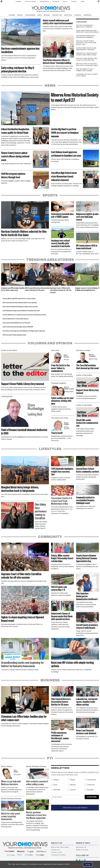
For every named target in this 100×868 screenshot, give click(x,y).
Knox (55, 785)
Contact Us (74, 1)
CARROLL (78, 15)
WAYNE (20, 15)
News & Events (82, 850)
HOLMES (12, 15)
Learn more (76, 864)
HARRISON (87, 15)
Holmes (56, 780)
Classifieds (18, 1)
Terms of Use (57, 852)
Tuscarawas (91, 780)
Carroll (73, 790)
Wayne (73, 780)
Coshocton (91, 785)
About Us (65, 1)
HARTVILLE (68, 15)
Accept (88, 864)
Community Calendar (30, 1)
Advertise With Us (44, 1)
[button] (95, 278)
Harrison (90, 790)
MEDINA (47, 15)
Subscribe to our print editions (75, 808)
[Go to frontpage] (51, 9)
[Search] (99, 1)
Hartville (57, 790)
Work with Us (81, 847)
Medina (73, 785)
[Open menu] (1, 1)
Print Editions (56, 1)
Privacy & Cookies (58, 855)
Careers (82, 1)
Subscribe (92, 797)
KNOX (40, 15)
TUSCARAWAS (30, 15)
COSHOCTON (57, 15)
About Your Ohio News (60, 847)
